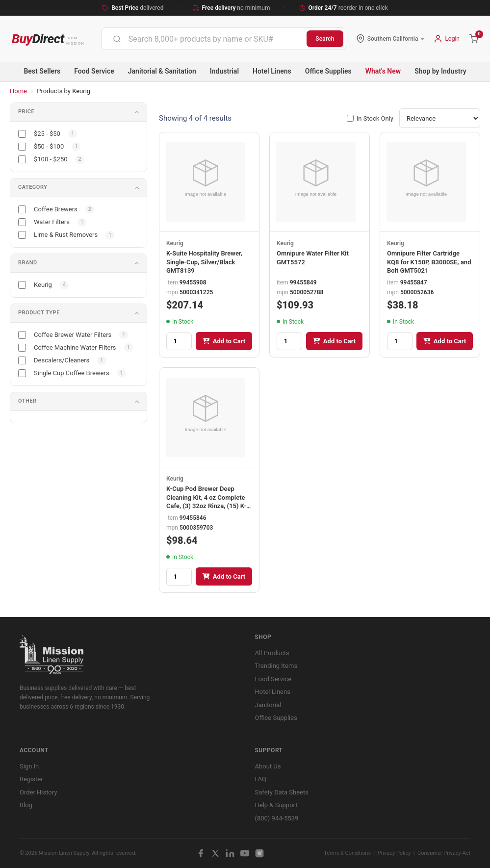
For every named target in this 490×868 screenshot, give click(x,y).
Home (18, 91)
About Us (268, 766)
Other (27, 401)
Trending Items (276, 666)
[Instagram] (259, 853)
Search (325, 39)
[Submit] (117, 39)
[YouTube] (245, 853)
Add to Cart (224, 341)
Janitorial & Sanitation (162, 71)
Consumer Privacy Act (444, 853)
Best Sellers (42, 71)
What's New (383, 71)
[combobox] (204, 39)
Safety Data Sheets (282, 792)
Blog (26, 805)
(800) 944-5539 (277, 818)
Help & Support (276, 805)
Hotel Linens (272, 71)
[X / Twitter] (215, 853)
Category (33, 187)
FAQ (261, 779)
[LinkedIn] (230, 853)
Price (26, 112)
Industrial (224, 71)
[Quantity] (179, 341)
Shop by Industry (440, 71)
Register (31, 779)
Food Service (94, 71)
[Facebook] (201, 853)
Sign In (29, 766)
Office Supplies (328, 71)
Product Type (39, 313)
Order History (38, 792)
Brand (28, 263)
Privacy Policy (394, 853)
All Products (272, 653)
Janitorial (268, 705)
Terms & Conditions (347, 853)
